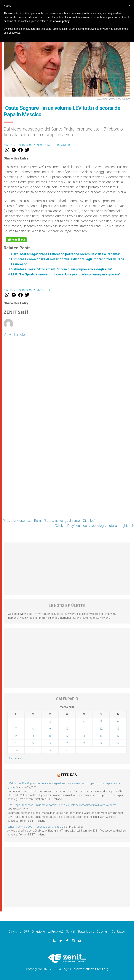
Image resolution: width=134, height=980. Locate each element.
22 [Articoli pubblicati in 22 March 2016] (33, 743)
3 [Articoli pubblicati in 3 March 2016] (67, 722)
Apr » (18, 758)
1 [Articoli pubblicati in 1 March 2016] (33, 722)
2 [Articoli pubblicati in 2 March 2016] (50, 722)
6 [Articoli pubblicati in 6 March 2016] (118, 722)
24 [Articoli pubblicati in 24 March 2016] (67, 743)
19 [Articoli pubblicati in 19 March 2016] (101, 736)
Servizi (70, 932)
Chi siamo (15, 932)
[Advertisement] (67, 490)
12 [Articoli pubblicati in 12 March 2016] (101, 729)
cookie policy (61, 21)
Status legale (86, 932)
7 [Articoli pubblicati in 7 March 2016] (16, 729)
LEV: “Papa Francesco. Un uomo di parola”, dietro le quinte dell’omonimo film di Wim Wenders (62, 805)
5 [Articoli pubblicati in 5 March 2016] (101, 722)
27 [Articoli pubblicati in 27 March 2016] (118, 743)
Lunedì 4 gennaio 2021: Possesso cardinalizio (34, 827)
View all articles (15, 335)
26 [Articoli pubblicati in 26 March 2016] (101, 743)
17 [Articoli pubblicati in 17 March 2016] (67, 736)
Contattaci (119, 932)
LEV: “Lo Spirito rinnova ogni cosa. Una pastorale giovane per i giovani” (66, 274)
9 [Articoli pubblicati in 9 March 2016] (50, 729)
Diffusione (38, 932)
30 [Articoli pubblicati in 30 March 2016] (50, 750)
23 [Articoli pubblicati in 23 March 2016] (50, 743)
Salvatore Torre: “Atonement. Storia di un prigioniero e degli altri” (62, 269)
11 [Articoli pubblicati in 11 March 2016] (84, 729)
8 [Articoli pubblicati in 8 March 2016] (33, 729)
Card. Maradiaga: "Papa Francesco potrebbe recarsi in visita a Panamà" (66, 254)
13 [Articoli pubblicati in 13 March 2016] (118, 729)
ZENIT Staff (45, 145)
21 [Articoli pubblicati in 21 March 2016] (16, 743)
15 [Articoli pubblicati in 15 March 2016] (33, 736)
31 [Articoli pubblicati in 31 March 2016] (67, 750)
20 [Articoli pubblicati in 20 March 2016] (118, 736)
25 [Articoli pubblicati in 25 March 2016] (84, 743)
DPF (27, 932)
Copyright (103, 932)
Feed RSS (69, 775)
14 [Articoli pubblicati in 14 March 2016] (16, 736)
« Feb (10, 758)
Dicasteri (64, 145)
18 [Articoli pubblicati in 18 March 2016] (84, 736)
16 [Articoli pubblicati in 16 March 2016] (50, 736)
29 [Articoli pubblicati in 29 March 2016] (33, 750)
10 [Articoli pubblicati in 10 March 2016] (67, 729)
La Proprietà (55, 932)
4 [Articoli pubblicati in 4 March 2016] (84, 722)
